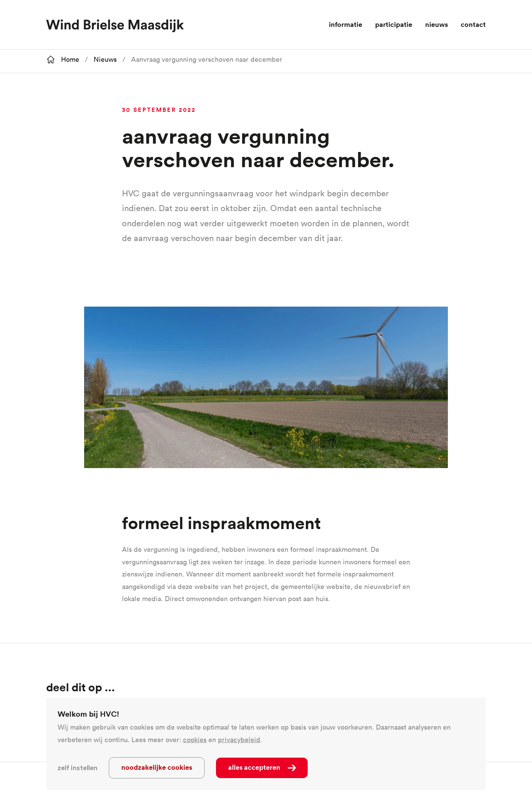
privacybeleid (239, 740)
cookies (195, 740)
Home (70, 59)
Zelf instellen (77, 768)
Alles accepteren (254, 767)
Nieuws (437, 24)
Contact (473, 24)
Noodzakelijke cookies (157, 767)
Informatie (346, 24)
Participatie (394, 24)
